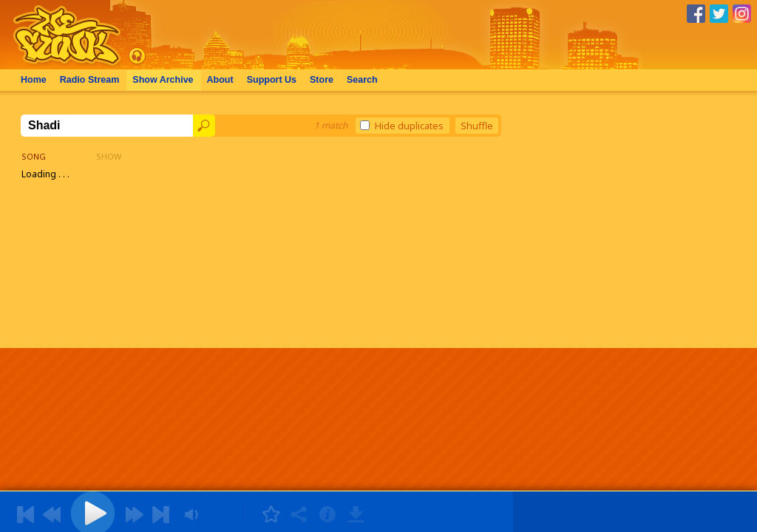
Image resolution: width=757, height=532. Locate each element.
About (220, 80)
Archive (163, 80)
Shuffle (477, 126)
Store (322, 80)
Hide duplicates (402, 126)
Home (34, 80)
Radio (90, 80)
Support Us (272, 80)
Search (362, 80)
